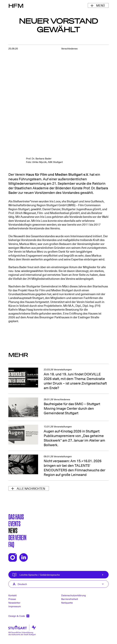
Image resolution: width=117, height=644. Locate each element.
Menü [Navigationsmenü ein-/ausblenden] (100, 5)
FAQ (11, 544)
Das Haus (16, 516)
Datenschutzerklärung (74, 595)
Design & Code (19, 616)
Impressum (15, 606)
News (13, 530)
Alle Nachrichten (31, 488)
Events (14, 523)
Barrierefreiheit (70, 599)
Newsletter (14, 603)
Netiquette (67, 603)
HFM (16, 5)
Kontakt (12, 595)
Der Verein (17, 537)
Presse (12, 599)
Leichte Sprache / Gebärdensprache (63, 575)
